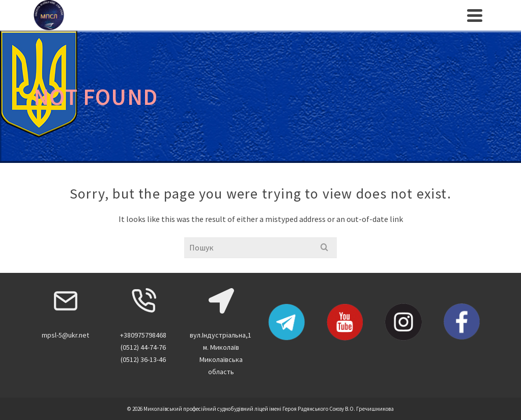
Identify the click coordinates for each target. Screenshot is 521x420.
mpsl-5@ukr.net (65, 335)
